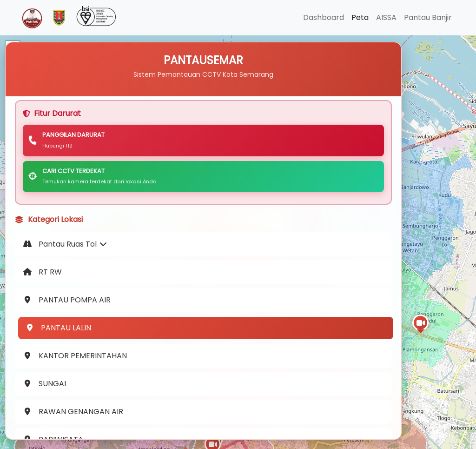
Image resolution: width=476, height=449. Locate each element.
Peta (360, 17)
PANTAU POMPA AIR (69, 317)
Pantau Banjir (428, 17)
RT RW (44, 289)
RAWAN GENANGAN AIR (75, 429)
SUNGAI (46, 401)
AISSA (386, 17)
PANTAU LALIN (60, 345)
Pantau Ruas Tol (67, 261)
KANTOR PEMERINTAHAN (77, 373)
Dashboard (324, 17)
